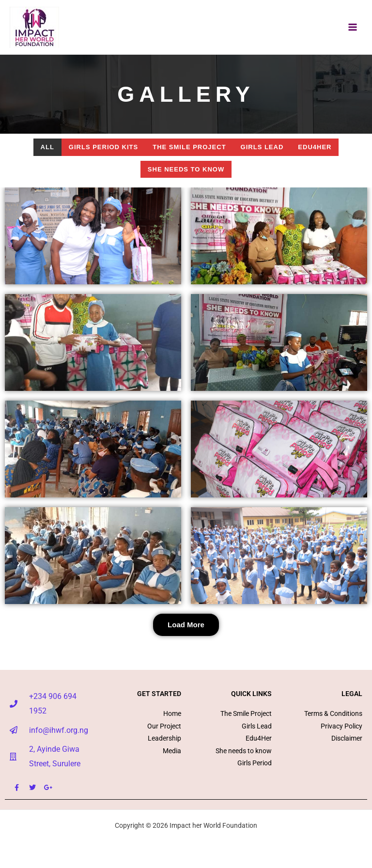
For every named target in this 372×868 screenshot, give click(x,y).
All (47, 147)
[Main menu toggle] (353, 27)
